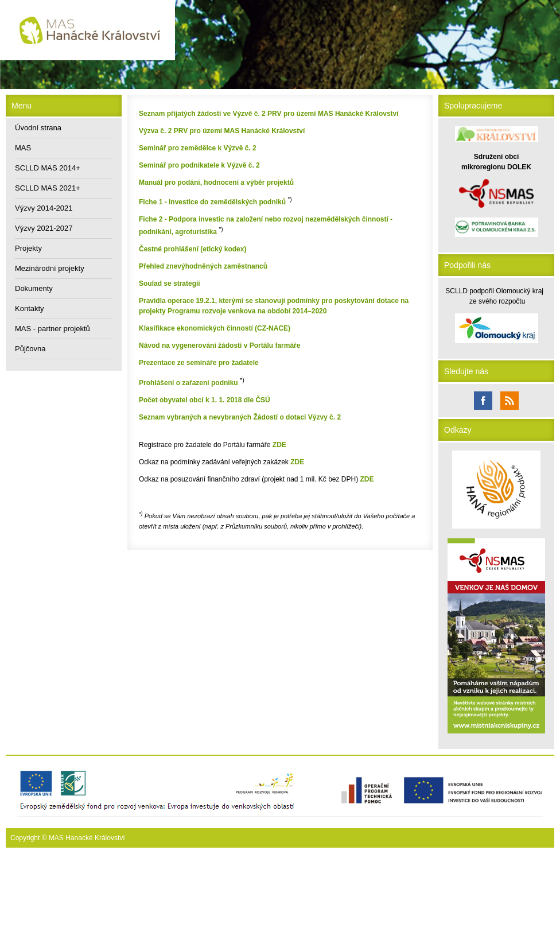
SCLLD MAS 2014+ (48, 168)
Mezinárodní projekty (50, 268)
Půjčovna (30, 349)
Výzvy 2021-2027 (44, 228)
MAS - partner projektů (52, 329)
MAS (23, 148)
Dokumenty (34, 288)
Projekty (28, 248)
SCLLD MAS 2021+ (48, 188)
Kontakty (30, 308)
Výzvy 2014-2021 (44, 208)
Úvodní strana (38, 128)
